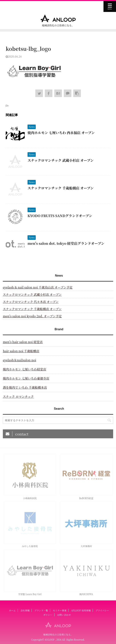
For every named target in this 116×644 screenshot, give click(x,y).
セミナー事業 (60, 610)
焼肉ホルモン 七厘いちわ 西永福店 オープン (61, 133)
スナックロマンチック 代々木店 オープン (31, 302)
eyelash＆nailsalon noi (20, 360)
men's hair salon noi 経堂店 (23, 342)
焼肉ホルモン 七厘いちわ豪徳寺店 (26, 378)
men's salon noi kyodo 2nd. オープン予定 (32, 316)
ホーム (12, 610)
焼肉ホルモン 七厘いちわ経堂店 (24, 369)
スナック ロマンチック (18, 397)
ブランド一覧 (41, 610)
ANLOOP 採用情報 (81, 610)
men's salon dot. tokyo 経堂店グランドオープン (66, 243)
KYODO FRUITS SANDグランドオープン (60, 216)
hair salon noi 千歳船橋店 (21, 351)
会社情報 (25, 610)
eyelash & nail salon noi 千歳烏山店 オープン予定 (38, 287)
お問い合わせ (64, 615)
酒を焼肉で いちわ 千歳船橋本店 (25, 387)
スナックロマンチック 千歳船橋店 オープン (61, 188)
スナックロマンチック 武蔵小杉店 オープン (61, 160)
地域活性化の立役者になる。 (58, 634)
